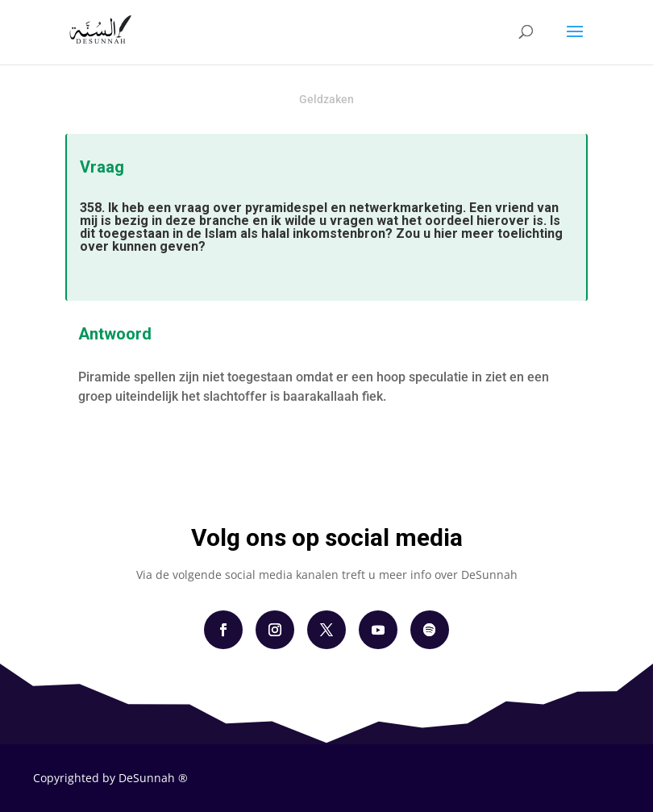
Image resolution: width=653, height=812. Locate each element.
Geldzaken (326, 99)
